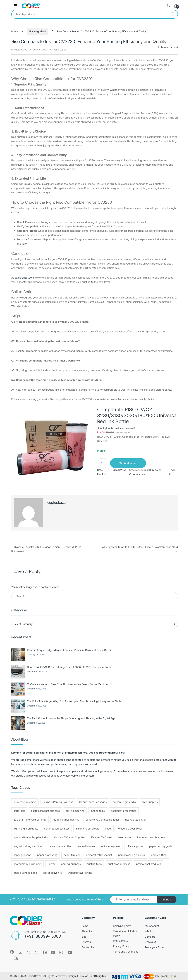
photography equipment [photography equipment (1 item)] (27, 864)
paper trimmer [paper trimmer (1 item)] (72, 855)
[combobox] (90, 14)
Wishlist (149, 931)
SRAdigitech (100, 976)
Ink (171, 474)
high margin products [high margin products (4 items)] (26, 829)
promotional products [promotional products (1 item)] (148, 864)
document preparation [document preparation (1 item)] (124, 811)
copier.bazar (60, 50)
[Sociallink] (12, 952)
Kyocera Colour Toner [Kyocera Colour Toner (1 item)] (130, 829)
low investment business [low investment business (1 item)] (151, 837)
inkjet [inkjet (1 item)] (108, 829)
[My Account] (168, 6)
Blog (84, 937)
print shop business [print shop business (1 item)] (119, 864)
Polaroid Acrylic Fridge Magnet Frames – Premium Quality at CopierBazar (69, 650)
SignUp (167, 899)
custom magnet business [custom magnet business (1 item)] (45, 811)
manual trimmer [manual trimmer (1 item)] (86, 846)
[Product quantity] (103, 463)
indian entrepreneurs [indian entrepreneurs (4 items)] (87, 829)
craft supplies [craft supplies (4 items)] (150, 802)
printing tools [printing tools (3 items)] (94, 864)
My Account (152, 926)
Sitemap (86, 942)
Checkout (150, 942)
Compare (150, 937)
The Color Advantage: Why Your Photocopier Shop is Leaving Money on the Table (74, 701)
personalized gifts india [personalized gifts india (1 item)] (132, 855)
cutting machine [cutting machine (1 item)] (75, 811)
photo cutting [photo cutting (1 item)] (159, 855)
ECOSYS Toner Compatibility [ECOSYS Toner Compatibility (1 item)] (30, 820)
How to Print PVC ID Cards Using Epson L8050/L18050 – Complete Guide (69, 667)
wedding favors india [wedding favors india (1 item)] (80, 873)
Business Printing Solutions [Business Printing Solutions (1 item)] (58, 802)
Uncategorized (38, 31)
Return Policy (121, 941)
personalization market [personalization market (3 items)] (99, 855)
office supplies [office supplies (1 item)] (135, 846)
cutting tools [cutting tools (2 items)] (98, 811)
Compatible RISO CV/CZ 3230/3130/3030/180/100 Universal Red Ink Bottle (137, 415)
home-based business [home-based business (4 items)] (57, 829)
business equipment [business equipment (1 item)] (25, 802)
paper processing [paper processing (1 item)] (47, 855)
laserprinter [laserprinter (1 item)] (125, 837)
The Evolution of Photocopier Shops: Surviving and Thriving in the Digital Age (71, 718)
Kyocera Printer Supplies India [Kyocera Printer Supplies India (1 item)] (31, 837)
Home (15, 31)
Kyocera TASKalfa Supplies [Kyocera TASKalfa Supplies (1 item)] (70, 837)
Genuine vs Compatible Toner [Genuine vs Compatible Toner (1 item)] (102, 820)
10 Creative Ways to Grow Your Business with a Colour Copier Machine (67, 684)
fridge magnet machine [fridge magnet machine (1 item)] (66, 820)
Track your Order (155, 947)
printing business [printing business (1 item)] (71, 864)
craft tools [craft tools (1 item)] (19, 811)
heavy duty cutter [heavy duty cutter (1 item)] (136, 820)
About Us (87, 931)
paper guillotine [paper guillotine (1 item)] (22, 855)
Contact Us (88, 947)
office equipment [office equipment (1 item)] (111, 846)
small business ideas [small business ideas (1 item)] (25, 873)
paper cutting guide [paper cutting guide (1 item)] (161, 846)
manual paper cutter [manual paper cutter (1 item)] (59, 846)
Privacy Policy (121, 946)
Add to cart (131, 463)
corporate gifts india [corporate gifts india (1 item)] (124, 802)
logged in (32, 587)
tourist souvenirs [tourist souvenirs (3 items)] (52, 873)
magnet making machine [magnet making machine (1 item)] (28, 846)
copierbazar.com (24, 278)
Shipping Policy (122, 926)
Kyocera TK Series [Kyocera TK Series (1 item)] (102, 837)
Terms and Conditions (125, 952)
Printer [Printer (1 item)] (51, 864)
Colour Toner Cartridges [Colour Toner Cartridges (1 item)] (93, 802)
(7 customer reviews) (123, 428)
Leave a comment (170, 47)
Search (173, 14)
